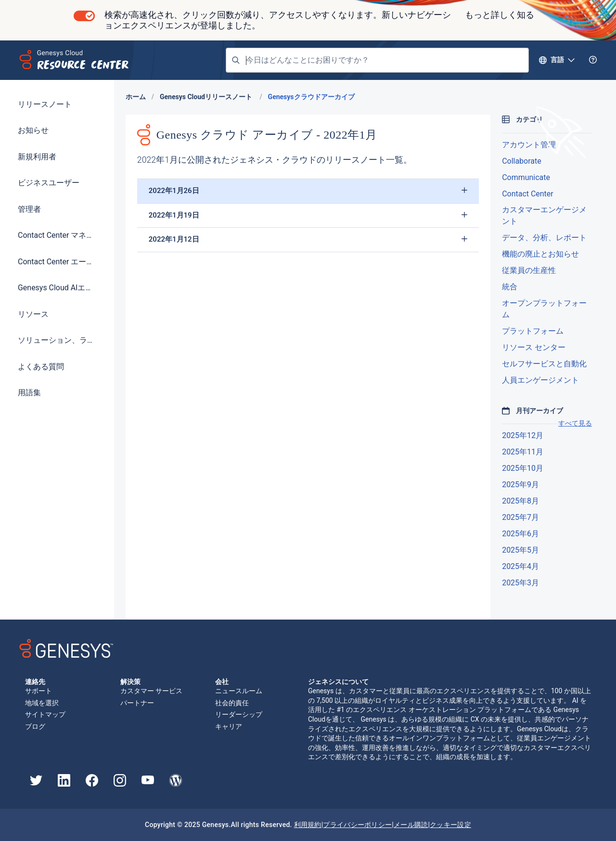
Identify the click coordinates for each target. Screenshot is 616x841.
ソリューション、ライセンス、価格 (57, 340)
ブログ (35, 726)
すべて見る (575, 423)
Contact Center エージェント (57, 262)
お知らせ (33, 130)
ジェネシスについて (338, 682)
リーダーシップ (239, 714)
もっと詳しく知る (500, 15)
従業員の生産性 (529, 270)
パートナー (137, 703)
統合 (510, 287)
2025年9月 (520, 485)
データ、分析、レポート (544, 238)
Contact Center (527, 194)
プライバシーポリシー (357, 825)
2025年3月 (520, 583)
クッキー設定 (450, 825)
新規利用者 (37, 157)
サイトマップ (45, 714)
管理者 (29, 209)
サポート (38, 691)
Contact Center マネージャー (57, 235)
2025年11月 (523, 452)
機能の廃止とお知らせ (540, 254)
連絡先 (35, 682)
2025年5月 (520, 550)
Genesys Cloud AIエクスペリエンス (57, 288)
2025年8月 (520, 501)
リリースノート (45, 104)
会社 (223, 682)
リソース (33, 314)
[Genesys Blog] (176, 784)
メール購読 (411, 825)
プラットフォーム (533, 331)
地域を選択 (42, 703)
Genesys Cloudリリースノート (207, 97)
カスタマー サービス (151, 691)
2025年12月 (523, 435)
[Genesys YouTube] (148, 782)
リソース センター (534, 347)
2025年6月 (520, 534)
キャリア (229, 726)
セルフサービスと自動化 (544, 364)
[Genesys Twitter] (36, 783)
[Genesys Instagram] (120, 784)
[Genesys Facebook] (92, 784)
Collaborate (521, 161)
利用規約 (308, 825)
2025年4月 (520, 566)
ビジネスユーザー (49, 183)
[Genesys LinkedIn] (64, 784)
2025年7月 (520, 517)
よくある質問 (41, 367)
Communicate (526, 177)
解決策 (130, 682)
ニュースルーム (239, 691)
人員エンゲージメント (540, 380)
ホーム (136, 97)
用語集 (29, 393)
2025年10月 (523, 468)
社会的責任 (232, 703)
